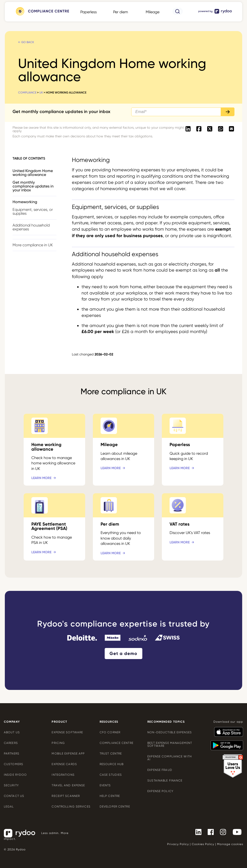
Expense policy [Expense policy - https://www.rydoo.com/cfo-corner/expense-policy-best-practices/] (160, 791)
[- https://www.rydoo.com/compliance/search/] (178, 14)
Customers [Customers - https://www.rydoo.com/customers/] (14, 764)
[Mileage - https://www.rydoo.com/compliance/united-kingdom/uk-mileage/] (124, 450)
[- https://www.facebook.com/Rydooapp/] (209, 832)
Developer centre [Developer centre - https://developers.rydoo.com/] (115, 807)
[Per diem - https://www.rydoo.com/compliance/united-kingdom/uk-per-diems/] (124, 527)
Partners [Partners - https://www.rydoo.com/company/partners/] (12, 754)
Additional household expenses (31, 227)
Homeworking (25, 202)
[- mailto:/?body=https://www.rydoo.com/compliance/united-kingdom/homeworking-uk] (231, 129)
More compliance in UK (33, 245)
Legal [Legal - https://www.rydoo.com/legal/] (9, 807)
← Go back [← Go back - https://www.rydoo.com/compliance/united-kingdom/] (26, 42)
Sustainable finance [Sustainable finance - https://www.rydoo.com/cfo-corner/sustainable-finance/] (165, 781)
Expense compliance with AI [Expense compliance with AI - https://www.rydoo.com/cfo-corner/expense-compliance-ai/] (170, 758)
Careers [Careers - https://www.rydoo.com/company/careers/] (11, 743)
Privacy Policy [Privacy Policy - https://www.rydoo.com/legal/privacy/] (178, 844)
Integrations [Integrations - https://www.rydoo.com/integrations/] (63, 775)
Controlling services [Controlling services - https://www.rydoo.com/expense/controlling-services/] (71, 807)
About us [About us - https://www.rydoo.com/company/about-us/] (12, 732)
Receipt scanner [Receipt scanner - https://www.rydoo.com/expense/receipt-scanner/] (66, 796)
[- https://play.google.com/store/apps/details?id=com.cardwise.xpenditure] (225, 743)
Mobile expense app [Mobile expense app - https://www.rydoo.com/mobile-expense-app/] (68, 754)
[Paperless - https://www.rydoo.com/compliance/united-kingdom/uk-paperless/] (193, 450)
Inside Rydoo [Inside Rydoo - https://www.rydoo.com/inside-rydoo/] (15, 775)
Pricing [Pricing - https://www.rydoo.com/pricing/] (58, 743)
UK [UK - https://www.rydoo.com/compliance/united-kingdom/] (41, 93)
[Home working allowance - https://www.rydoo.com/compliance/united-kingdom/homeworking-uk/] (54, 450)
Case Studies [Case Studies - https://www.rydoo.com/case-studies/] (111, 775)
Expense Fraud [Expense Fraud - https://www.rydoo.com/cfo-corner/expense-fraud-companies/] (160, 770)
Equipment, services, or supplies (33, 211)
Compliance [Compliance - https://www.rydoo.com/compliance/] (27, 93)
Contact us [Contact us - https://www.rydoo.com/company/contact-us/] (14, 796)
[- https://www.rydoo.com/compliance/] (42, 16)
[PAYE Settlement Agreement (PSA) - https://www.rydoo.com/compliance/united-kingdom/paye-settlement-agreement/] (54, 527)
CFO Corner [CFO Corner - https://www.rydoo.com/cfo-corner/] (110, 732)
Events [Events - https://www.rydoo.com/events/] (105, 785)
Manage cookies (230, 844)
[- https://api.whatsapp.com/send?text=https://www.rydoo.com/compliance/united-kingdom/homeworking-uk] (221, 129)
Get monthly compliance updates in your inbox (33, 186)
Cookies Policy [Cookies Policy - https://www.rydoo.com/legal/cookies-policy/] (203, 844)
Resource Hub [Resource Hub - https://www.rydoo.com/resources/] (112, 764)
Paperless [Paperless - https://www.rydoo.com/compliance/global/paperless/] (89, 12)
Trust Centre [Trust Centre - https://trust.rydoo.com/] (111, 754)
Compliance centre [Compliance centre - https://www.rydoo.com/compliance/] (117, 743)
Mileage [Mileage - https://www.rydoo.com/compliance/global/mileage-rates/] (153, 12)
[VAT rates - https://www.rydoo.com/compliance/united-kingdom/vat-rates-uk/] (193, 527)
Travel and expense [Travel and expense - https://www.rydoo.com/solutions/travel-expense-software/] (68, 785)
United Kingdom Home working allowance (33, 173)
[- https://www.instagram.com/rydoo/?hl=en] (221, 832)
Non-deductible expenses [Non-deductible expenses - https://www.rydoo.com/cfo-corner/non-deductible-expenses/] (170, 732)
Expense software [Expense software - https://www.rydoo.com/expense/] (67, 732)
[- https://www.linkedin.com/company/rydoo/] (196, 832)
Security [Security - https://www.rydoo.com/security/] (11, 785)
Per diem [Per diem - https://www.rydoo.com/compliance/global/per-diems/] (121, 12)
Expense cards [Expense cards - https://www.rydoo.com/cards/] (64, 764)
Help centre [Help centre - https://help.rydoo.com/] (110, 796)
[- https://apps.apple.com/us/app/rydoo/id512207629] (227, 730)
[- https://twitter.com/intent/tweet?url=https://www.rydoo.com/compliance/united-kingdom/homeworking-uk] (210, 129)
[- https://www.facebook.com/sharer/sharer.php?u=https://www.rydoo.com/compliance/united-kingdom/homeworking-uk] (199, 129)
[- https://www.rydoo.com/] (215, 13)
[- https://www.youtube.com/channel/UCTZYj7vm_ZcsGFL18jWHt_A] (235, 832)
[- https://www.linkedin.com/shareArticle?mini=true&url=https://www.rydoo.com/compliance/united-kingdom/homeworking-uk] (188, 129)
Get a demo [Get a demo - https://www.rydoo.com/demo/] (123, 654)
